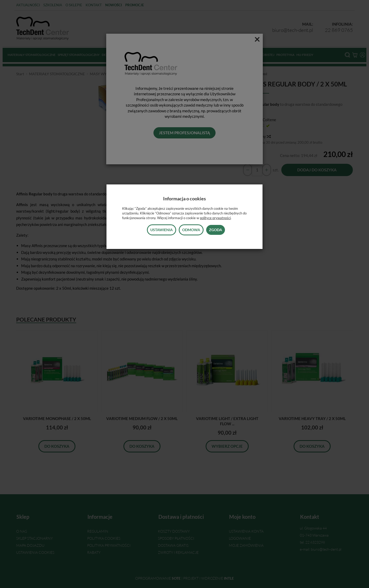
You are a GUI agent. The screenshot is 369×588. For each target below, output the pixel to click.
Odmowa (191, 230)
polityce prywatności (215, 218)
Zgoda (216, 230)
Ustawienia (162, 230)
